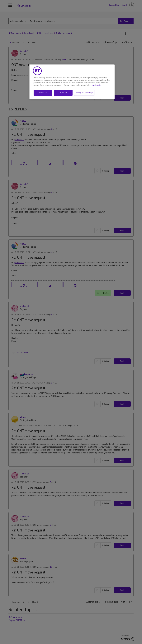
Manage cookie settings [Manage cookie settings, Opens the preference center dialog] (84, 93)
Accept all (43, 93)
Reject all (63, 93)
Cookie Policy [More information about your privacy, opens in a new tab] (97, 85)
